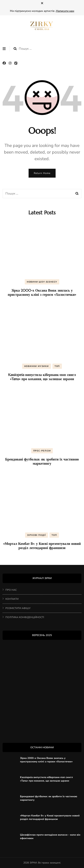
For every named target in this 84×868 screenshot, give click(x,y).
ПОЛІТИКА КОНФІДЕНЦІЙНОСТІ (25, 617)
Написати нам (65, 11)
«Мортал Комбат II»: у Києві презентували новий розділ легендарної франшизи (42, 546)
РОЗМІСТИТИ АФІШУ (18, 608)
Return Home (42, 173)
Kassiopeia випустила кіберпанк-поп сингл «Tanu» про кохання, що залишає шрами (42, 377)
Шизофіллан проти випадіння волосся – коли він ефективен (50, 836)
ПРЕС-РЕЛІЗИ (42, 451)
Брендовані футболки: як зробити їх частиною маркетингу (42, 461)
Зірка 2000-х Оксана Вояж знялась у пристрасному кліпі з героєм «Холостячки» (42, 293)
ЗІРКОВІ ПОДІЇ (37, 535)
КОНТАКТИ (12, 599)
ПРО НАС (11, 590)
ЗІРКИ (33, 863)
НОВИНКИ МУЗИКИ (37, 366)
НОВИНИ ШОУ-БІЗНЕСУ (42, 282)
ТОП (57, 366)
